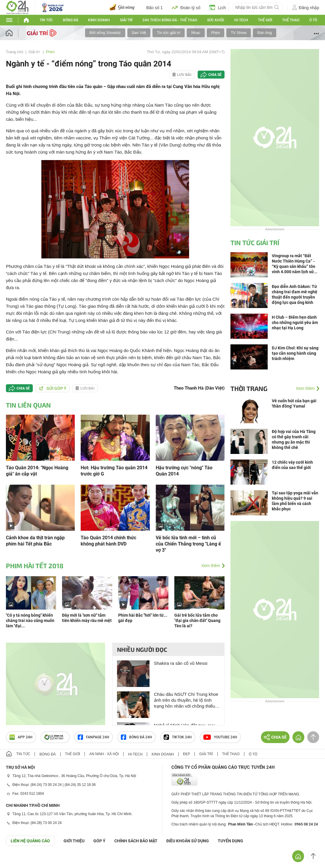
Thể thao (291, 20)
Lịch (218, 7)
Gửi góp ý (53, 388)
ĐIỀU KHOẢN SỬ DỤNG (188, 841)
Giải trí (126, 20)
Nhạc (196, 33)
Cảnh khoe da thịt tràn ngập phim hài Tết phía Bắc (35, 541)
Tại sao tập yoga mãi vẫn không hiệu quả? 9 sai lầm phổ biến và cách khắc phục (295, 501)
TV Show (239, 33)
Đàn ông (265, 33)
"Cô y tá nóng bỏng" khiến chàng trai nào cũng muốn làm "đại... (30, 621)
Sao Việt (139, 33)
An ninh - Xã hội (104, 754)
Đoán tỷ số (186, 7)
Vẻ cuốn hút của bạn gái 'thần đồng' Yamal (294, 403)
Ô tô (313, 20)
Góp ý (99, 841)
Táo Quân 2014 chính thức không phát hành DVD (108, 541)
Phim (216, 33)
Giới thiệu (74, 841)
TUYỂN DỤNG (230, 841)
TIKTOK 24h (178, 737)
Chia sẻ (215, 75)
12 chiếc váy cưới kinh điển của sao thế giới (292, 465)
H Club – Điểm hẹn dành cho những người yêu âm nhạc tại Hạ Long (295, 323)
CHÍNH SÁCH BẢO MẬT (136, 841)
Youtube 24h (220, 737)
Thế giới (265, 20)
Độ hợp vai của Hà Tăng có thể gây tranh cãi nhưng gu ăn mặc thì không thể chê (294, 439)
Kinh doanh (99, 20)
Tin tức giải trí (169, 33)
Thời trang (249, 388)
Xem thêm (211, 566)
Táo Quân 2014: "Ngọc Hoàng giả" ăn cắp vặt (37, 471)
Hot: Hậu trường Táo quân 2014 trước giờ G (114, 471)
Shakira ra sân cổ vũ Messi (181, 663)
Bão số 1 (154, 8)
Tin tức (46, 20)
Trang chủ (15, 52)
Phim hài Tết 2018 (35, 566)
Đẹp (187, 754)
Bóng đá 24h (136, 737)
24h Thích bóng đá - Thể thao (170, 20)
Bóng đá (71, 20)
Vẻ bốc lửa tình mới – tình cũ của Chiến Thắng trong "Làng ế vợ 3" (188, 544)
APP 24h (21, 737)
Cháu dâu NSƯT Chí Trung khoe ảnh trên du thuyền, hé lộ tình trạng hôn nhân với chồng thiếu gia (186, 700)
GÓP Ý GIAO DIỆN (17, 860)
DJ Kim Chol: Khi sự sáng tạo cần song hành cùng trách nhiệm (295, 353)
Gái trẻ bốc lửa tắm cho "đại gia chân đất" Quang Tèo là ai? (197, 621)
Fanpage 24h (94, 737)
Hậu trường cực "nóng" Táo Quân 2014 (184, 471)
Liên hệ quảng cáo (30, 841)
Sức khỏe (216, 20)
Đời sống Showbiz (105, 33)
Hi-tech (241, 20)
